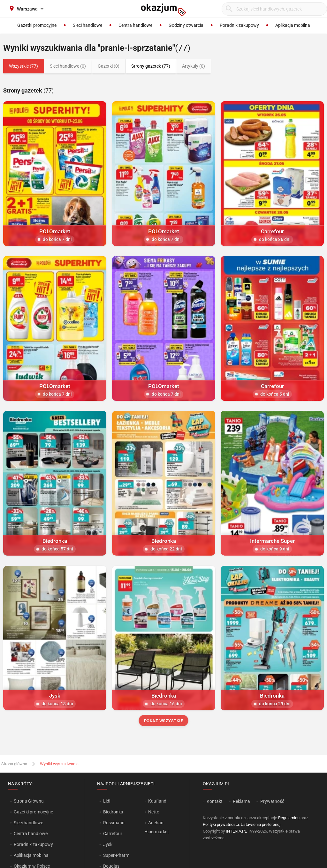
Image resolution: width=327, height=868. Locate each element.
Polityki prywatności (221, 824)
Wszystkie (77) (23, 66)
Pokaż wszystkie (164, 721)
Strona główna (14, 764)
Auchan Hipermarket (157, 827)
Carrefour (113, 834)
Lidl (107, 801)
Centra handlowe (31, 834)
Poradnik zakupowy (33, 844)
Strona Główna (29, 801)
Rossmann (114, 823)
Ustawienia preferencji (261, 824)
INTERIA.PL (236, 831)
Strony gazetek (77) (151, 66)
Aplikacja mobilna (31, 855)
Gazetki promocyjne (33, 812)
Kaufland (157, 801)
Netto (154, 812)
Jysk (108, 844)
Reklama (241, 801)
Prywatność (272, 801)
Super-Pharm (116, 855)
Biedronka (113, 812)
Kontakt (215, 801)
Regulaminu (289, 818)
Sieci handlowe (28, 823)
